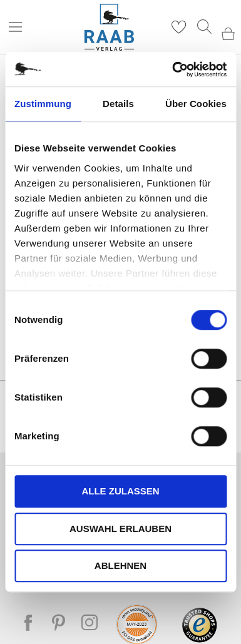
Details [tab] (118, 104)
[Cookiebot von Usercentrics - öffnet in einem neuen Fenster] (173, 69)
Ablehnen (120, 565)
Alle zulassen (120, 491)
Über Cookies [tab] (196, 104)
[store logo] (109, 27)
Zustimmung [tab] (43, 104)
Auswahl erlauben (120, 529)
